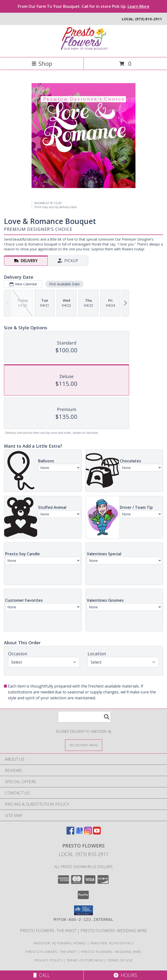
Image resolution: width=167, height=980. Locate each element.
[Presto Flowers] (84, 51)
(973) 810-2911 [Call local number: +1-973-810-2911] (149, 19)
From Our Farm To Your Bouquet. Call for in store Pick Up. (84, 6)
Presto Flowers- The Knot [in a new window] (49, 930)
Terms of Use (120, 960)
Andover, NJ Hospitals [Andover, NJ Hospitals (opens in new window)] (112, 943)
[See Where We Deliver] (84, 745)
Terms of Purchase (85, 960)
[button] (83, 910)
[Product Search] (84, 717)
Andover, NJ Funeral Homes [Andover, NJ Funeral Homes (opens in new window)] (60, 943)
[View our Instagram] (88, 833)
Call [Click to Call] (42, 975)
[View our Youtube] (97, 833)
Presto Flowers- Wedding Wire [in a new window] (114, 930)
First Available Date (64, 284)
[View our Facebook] (70, 833)
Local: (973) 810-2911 (84, 854)
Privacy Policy (48, 960)
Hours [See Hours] (125, 975)
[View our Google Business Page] (79, 833)
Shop (42, 63)
